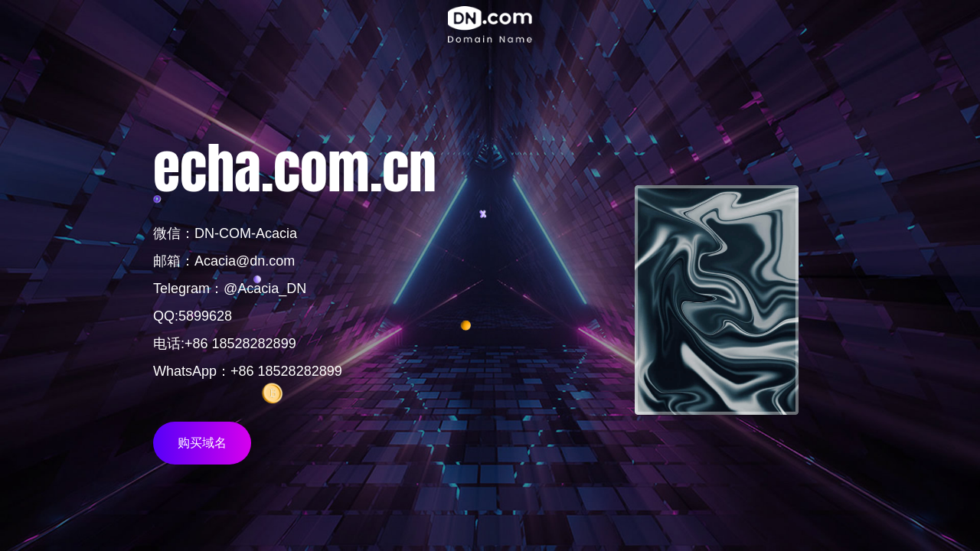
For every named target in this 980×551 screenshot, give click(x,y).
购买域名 (202, 443)
